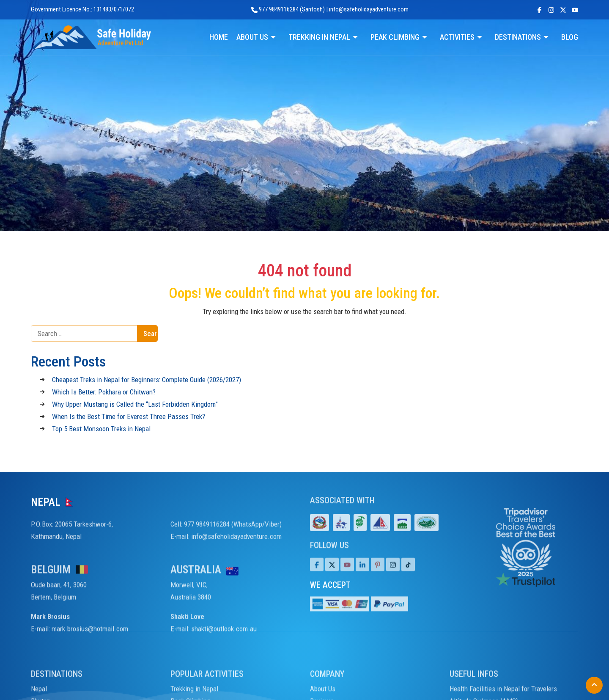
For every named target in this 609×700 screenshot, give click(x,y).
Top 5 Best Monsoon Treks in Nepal (101, 429)
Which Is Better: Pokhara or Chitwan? (104, 392)
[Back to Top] (594, 685)
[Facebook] (317, 573)
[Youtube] (347, 573)
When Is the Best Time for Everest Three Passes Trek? (129, 416)
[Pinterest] (378, 573)
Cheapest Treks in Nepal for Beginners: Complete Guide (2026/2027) (147, 380)
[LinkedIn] (362, 573)
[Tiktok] (393, 573)
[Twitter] (332, 573)
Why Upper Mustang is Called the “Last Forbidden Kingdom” (135, 404)
